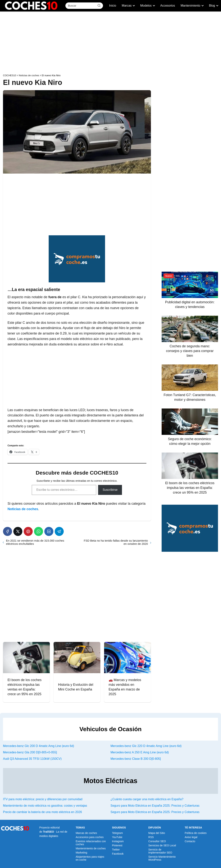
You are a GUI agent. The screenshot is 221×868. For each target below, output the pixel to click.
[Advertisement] (110, 43)
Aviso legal (191, 837)
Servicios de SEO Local (162, 845)
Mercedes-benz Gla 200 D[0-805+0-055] (30, 752)
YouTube (117, 837)
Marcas (127, 6)
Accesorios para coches (90, 837)
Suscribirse (110, 490)
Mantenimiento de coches (91, 848)
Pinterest (117, 845)
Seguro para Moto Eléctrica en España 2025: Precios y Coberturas (155, 806)
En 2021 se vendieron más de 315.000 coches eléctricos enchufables (35, 542)
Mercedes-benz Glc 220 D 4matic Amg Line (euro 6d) (146, 746)
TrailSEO (48, 832)
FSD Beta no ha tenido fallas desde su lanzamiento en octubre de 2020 (116, 542)
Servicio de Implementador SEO (160, 851)
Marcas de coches (86, 833)
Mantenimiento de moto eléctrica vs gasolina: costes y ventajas (45, 806)
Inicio (112, 6)
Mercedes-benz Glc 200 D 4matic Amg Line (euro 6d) (39, 746)
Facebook (118, 854)
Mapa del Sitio (157, 833)
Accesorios (168, 6)
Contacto (190, 841)
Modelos (146, 6)
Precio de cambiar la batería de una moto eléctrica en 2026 (42, 812)
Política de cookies (196, 833)
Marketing (81, 853)
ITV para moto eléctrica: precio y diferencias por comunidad (43, 799)
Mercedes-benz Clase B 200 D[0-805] (136, 759)
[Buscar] (99, 5)
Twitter (116, 850)
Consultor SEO (157, 841)
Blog (212, 6)
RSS (151, 837)
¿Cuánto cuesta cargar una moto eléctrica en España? (147, 799)
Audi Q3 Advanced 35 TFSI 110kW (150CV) (32, 759)
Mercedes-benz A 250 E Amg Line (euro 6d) (140, 752)
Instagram (118, 841)
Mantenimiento (190, 6)
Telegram (117, 833)
